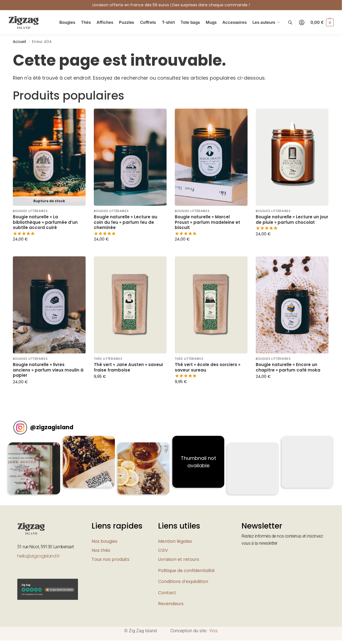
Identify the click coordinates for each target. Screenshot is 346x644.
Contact (167, 593)
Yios (213, 631)
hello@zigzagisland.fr (39, 556)
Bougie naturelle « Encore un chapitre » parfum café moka (288, 367)
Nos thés (101, 550)
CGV (163, 550)
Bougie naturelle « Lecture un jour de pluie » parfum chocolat (292, 220)
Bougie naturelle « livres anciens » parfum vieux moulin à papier (48, 370)
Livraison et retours (179, 559)
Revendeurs (171, 604)
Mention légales (175, 541)
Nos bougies (104, 541)
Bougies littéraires (30, 211)
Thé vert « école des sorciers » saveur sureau (208, 367)
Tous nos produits (111, 559)
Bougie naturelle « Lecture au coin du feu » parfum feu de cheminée (126, 222)
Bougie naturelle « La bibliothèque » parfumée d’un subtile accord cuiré (45, 222)
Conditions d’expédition (183, 581)
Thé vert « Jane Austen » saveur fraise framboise (129, 367)
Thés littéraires (108, 359)
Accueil (19, 42)
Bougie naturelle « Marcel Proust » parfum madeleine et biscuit (207, 222)
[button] (322, 22)
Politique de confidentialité (186, 571)
